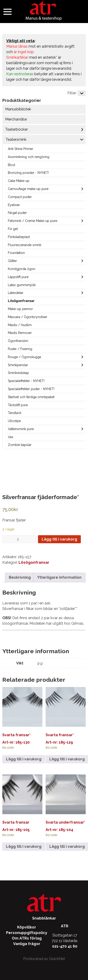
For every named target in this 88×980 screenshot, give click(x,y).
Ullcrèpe (14, 421)
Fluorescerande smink (25, 245)
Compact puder (20, 197)
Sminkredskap (18, 373)
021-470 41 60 (65, 946)
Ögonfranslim (18, 341)
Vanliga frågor (27, 944)
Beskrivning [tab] (20, 577)
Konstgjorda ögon (22, 269)
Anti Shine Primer (20, 149)
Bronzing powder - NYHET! (28, 173)
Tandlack (15, 413)
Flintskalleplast (19, 237)
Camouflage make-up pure (28, 189)
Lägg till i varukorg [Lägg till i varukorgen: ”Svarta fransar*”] (24, 759)
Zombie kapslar (20, 445)
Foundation (16, 253)
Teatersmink (16, 139)
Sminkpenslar (18, 365)
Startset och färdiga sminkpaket (31, 397)
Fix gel (13, 229)
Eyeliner (14, 205)
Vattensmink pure (21, 429)
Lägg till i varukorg (59, 539)
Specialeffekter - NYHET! (26, 381)
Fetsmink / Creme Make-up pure (33, 221)
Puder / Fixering (20, 349)
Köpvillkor (27, 927)
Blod (11, 165)
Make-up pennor (20, 309)
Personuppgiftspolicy (27, 933)
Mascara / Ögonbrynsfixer (28, 317)
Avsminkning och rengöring (29, 157)
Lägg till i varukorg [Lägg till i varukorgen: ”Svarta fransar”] (24, 846)
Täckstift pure (18, 405)
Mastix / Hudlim (20, 325)
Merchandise (16, 119)
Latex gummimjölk (22, 285)
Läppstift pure (18, 277)
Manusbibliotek (18, 109)
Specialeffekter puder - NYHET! (31, 389)
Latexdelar (16, 293)
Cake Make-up (19, 181)
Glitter (12, 261)
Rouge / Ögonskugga (24, 357)
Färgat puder (17, 213)
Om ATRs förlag (27, 938)
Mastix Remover (20, 333)
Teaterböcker (16, 129)
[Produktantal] (20, 539)
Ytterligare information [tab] (59, 577)
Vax (11, 437)
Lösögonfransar (21, 301)
